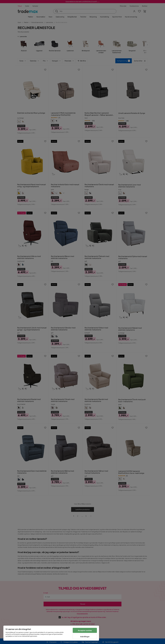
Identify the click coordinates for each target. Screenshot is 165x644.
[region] (51, 633)
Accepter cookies (85, 630)
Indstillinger (85, 636)
